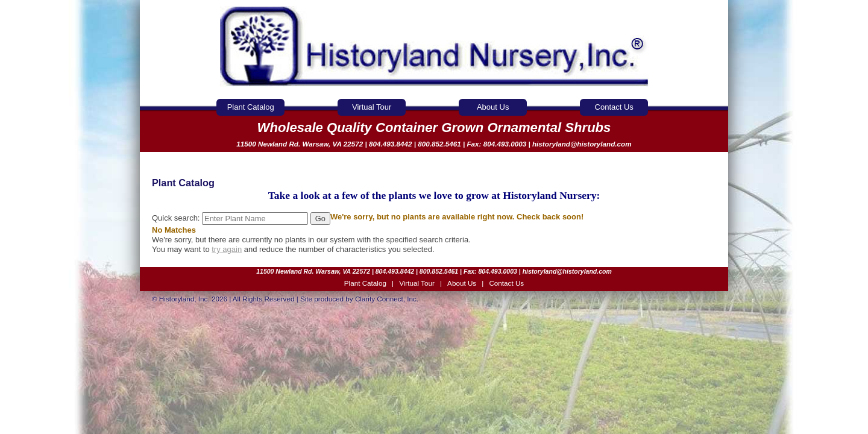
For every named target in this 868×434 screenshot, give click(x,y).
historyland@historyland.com (582, 144)
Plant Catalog (251, 107)
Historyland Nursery (434, 46)
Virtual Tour (372, 107)
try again (227, 249)
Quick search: (231, 218)
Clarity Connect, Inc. (387, 299)
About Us (493, 107)
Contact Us (614, 107)
